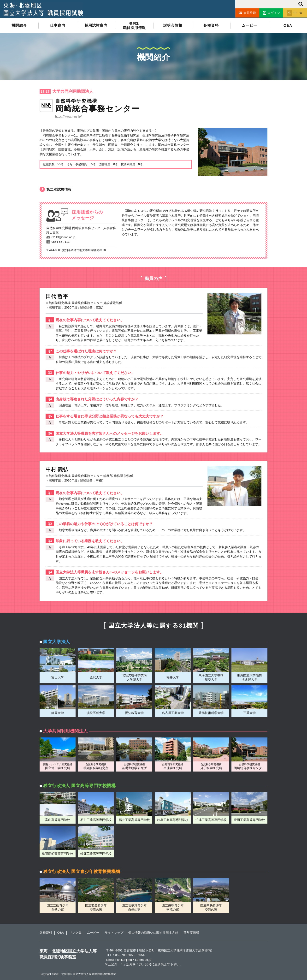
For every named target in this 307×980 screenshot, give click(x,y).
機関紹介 (19, 25)
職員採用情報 (134, 26)
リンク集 (75, 933)
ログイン (271, 13)
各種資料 (211, 25)
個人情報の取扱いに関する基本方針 (153, 933)
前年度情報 (191, 933)
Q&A (288, 25)
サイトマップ (114, 933)
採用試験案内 (96, 25)
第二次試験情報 (56, 189)
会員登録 (247, 13)
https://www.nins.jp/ (68, 117)
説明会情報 (173, 25)
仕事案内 (57, 25)
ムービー (249, 25)
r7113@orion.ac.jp (63, 238)
